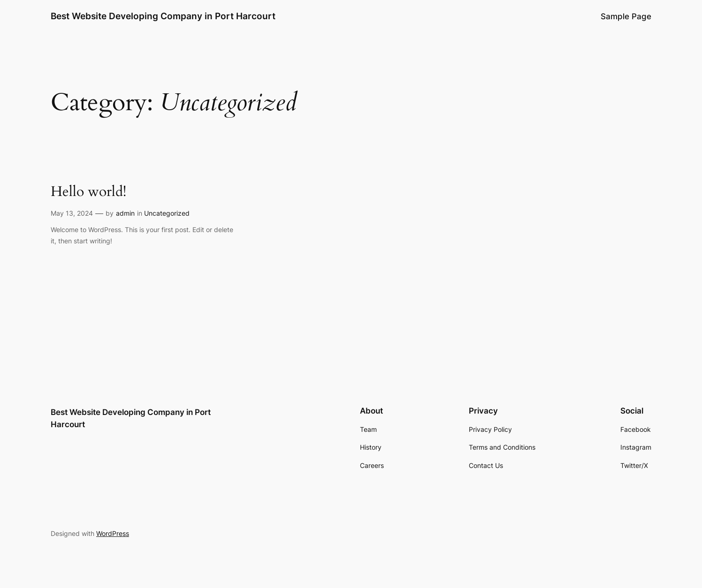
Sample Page (626, 16)
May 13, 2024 (72, 213)
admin (125, 213)
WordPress (113, 533)
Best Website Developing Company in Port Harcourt (163, 16)
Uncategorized (167, 213)
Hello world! (88, 192)
